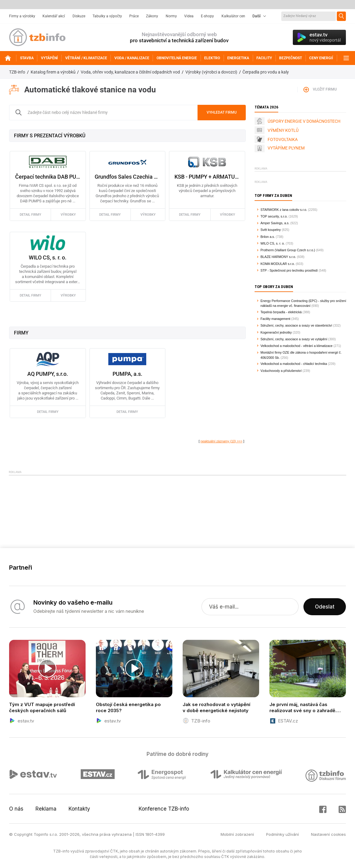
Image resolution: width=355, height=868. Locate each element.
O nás (16, 809)
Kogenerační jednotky (276, 332)
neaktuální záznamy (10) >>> (221, 441)
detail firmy (30, 215)
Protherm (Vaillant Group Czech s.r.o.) (288, 250)
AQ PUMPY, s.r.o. (48, 374)
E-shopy (207, 16)
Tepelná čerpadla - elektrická (281, 312)
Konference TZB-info (164, 809)
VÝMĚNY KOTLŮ (283, 130)
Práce (134, 16)
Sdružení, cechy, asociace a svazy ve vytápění (294, 339)
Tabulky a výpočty (107, 16)
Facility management (276, 319)
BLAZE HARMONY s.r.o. (278, 257)
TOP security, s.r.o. (274, 216)
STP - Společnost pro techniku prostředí (289, 270)
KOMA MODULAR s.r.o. (278, 264)
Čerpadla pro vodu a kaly (266, 72)
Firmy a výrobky (22, 16)
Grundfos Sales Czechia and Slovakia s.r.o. (127, 177)
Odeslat (325, 607)
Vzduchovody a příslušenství (281, 371)
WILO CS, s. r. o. (48, 257)
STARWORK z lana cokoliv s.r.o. (284, 210)
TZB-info (17, 72)
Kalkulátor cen (233, 16)
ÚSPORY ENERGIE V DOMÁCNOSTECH (304, 121)
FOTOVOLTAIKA (283, 139)
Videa (189, 16)
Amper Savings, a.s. (275, 223)
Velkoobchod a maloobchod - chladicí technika (294, 364)
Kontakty (79, 809)
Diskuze (79, 16)
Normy (171, 16)
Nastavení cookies (328, 834)
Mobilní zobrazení (237, 834)
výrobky (68, 215)
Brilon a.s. (268, 237)
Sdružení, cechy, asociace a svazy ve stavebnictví (296, 325)
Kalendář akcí (54, 16)
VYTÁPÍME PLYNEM (286, 148)
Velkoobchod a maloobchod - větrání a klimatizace (297, 346)
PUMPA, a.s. (127, 374)
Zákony (152, 16)
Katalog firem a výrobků (53, 72)
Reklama (46, 809)
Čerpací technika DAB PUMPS (48, 177)
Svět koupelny (271, 230)
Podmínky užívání (282, 834)
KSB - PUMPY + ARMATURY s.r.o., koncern (207, 177)
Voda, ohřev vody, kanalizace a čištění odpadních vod (130, 72)
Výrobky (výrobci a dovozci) (211, 72)
